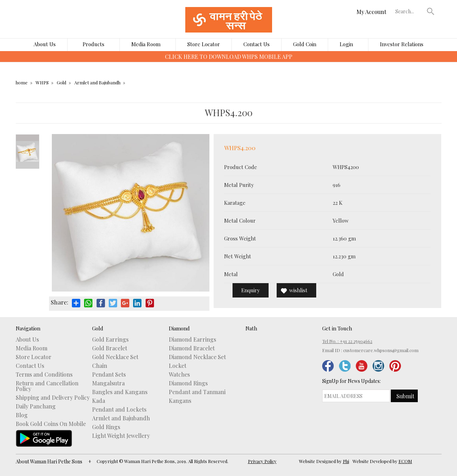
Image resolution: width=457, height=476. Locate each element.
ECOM (405, 461)
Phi (346, 461)
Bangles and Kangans (120, 392)
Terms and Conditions (44, 374)
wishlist (298, 290)
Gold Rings (106, 427)
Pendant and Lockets (119, 409)
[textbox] (409, 11)
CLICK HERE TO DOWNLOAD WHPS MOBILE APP (229, 57)
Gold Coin (305, 44)
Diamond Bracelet (192, 348)
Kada (99, 401)
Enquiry (251, 290)
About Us (45, 44)
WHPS (42, 82)
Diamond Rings (188, 383)
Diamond (179, 328)
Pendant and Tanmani (197, 392)
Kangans (180, 401)
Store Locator (204, 44)
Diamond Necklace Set (197, 357)
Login (346, 44)
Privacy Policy (262, 461)
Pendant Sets (109, 374)
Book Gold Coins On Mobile (51, 424)
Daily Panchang (36, 406)
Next (27, 165)
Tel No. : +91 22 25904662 (347, 341)
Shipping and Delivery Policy (53, 398)
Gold (61, 82)
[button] (430, 11)
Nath (251, 328)
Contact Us (257, 44)
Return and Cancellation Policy (47, 386)
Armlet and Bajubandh (97, 82)
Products (94, 44)
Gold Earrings (110, 339)
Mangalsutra (108, 383)
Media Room (146, 44)
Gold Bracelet (110, 348)
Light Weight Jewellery (121, 436)
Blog (22, 415)
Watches (179, 374)
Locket (178, 366)
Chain (100, 366)
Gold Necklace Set (115, 357)
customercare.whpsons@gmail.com (381, 350)
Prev (27, 138)
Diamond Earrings (192, 339)
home (22, 82)
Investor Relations (402, 44)
